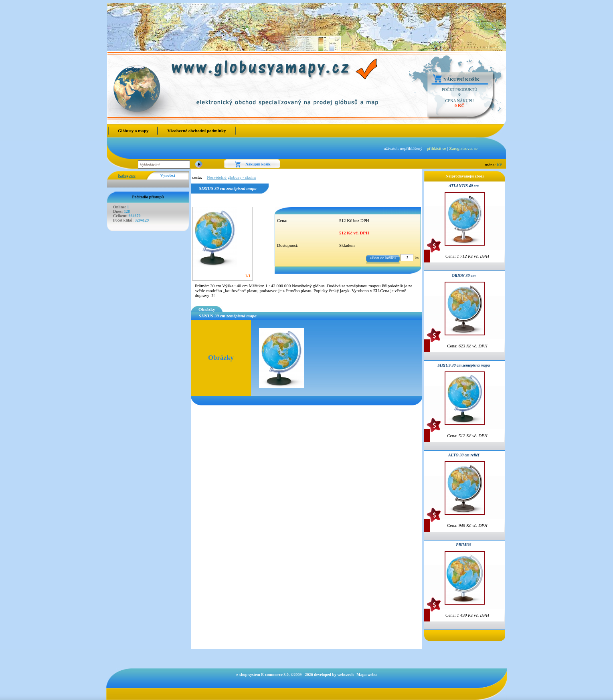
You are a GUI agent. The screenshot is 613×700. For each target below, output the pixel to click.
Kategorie (126, 175)
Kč (499, 165)
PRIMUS (463, 545)
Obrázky (207, 309)
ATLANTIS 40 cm (464, 186)
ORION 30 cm (464, 275)
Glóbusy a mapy (133, 131)
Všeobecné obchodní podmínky (196, 131)
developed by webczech (334, 675)
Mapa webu (366, 675)
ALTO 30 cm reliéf (464, 455)
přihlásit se (437, 148)
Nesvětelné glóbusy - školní (232, 177)
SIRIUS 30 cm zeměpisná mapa (464, 365)
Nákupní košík (461, 79)
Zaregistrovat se (463, 148)
